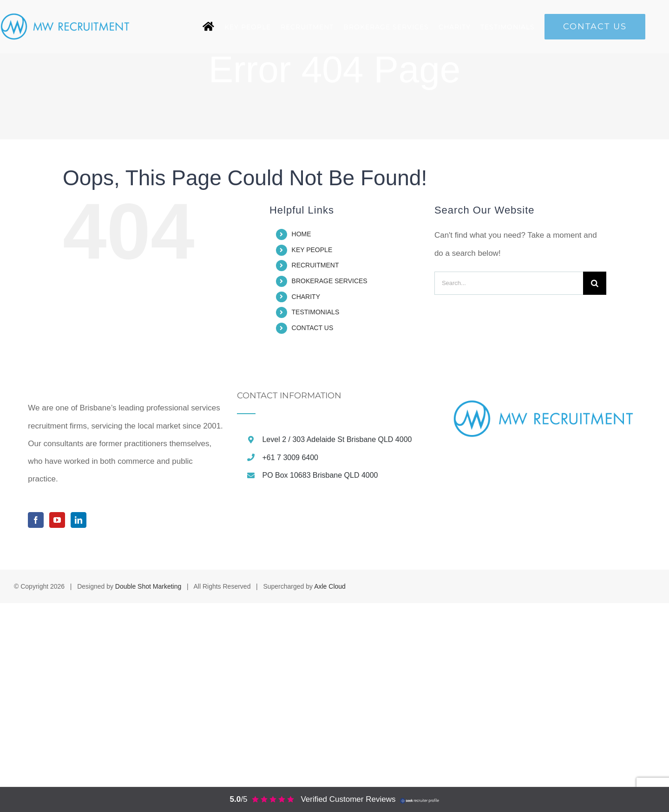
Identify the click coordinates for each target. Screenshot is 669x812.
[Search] (595, 283)
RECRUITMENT (315, 265)
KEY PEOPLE (312, 250)
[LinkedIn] (79, 729)
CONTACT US (313, 328)
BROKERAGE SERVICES (330, 281)
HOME (302, 234)
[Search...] (509, 283)
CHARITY (306, 297)
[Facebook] (36, 729)
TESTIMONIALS (316, 312)
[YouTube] (57, 729)
